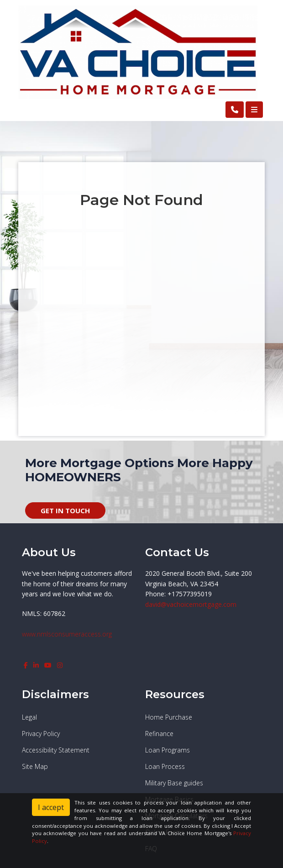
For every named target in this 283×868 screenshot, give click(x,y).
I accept (51, 807)
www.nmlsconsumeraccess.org (67, 634)
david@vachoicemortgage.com (191, 604)
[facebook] (26, 665)
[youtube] (48, 665)
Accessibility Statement (56, 750)
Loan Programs (168, 750)
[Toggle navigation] (254, 110)
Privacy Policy (41, 734)
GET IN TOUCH (65, 510)
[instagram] (60, 665)
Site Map (35, 766)
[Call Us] (235, 110)
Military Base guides (174, 783)
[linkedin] (36, 665)
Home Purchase (169, 717)
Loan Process (165, 766)
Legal (29, 717)
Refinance (159, 734)
